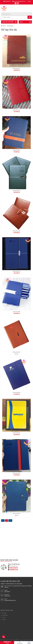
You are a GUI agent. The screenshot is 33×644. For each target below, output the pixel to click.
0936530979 (7, 1)
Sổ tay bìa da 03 (16, 446)
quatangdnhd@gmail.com (19, 1)
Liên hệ (29, 1)
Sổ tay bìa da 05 (16, 365)
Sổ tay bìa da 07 (16, 285)
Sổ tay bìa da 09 (16, 204)
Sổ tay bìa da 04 (16, 406)
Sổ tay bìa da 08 (16, 244)
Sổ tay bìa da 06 (16, 325)
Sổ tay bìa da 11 (16, 123)
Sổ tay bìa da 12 (16, 68)
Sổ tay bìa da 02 (16, 486)
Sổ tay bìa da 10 (16, 163)
